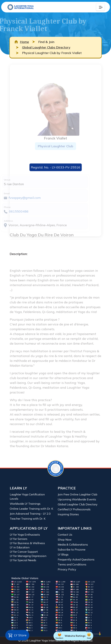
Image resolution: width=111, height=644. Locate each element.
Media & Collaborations (73, 544)
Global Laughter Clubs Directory (46, 47)
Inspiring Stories (68, 514)
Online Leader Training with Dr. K (31, 509)
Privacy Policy (67, 569)
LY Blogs (63, 554)
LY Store (17, 635)
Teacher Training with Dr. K (28, 519)
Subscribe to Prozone (72, 549)
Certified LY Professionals (74, 509)
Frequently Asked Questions (76, 559)
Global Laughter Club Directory (78, 504)
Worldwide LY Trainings (25, 504)
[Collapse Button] (101, 7)
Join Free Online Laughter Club (78, 494)
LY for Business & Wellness (27, 543)
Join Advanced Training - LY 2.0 (30, 514)
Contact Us (65, 535)
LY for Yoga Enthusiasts (25, 535)
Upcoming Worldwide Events (77, 499)
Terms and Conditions (72, 564)
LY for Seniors (19, 539)
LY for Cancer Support (24, 552)
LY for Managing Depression (28, 556)
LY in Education (20, 547)
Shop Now (65, 540)
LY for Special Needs (23, 560)
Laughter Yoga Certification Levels (27, 497)
